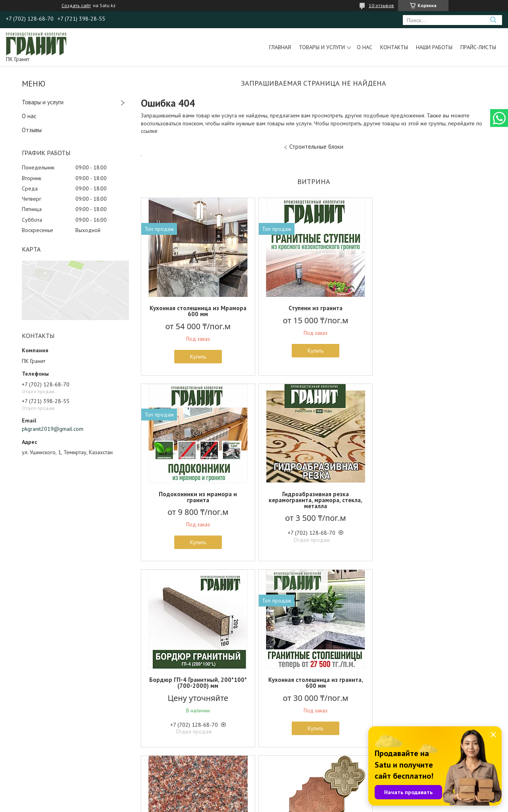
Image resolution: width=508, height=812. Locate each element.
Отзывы (32, 130)
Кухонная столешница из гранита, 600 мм (430, 497)
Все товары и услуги (311, 767)
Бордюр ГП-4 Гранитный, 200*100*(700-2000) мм (314, 497)
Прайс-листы (478, 47)
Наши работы (434, 47)
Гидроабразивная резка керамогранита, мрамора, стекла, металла (197, 500)
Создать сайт (76, 6)
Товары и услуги (322, 47)
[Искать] (493, 20)
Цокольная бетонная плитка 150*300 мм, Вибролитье (430, 683)
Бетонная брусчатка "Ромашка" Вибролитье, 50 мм (314, 683)
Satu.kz (289, 797)
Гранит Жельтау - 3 (197, 680)
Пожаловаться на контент (267, 804)
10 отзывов (381, 5)
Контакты (394, 47)
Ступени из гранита (314, 308)
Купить (197, 357)
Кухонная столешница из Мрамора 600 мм (197, 311)
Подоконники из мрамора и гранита (430, 311)
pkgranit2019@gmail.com (53, 429)
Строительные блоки (316, 147)
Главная (280, 47)
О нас (365, 47)
